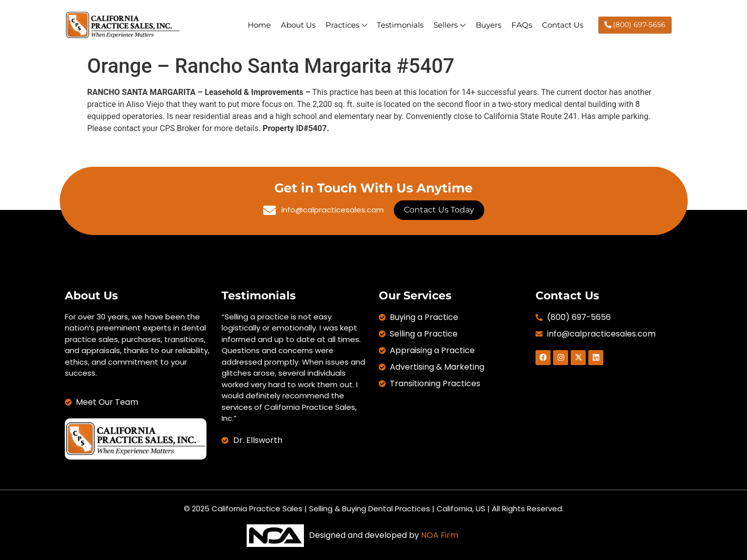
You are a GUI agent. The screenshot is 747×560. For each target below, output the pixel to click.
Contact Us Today (439, 210)
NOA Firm (440, 535)
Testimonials (400, 25)
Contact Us (563, 25)
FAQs (522, 25)
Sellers (450, 25)
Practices (346, 25)
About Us (298, 25)
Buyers (489, 25)
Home (259, 25)
